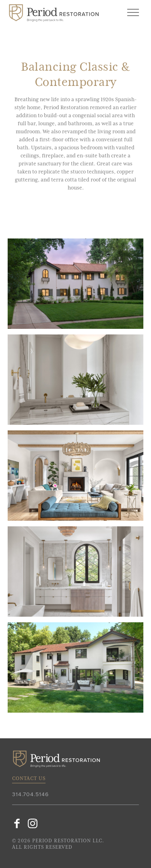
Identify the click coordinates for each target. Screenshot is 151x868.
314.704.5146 (30, 795)
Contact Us (29, 778)
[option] (76, 284)
